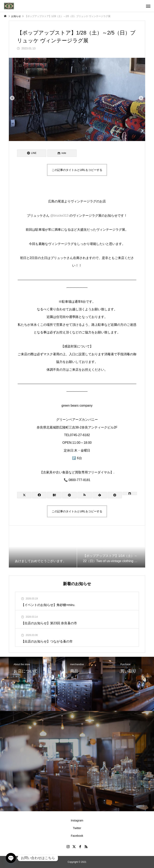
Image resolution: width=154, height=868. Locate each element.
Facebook (77, 836)
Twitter (77, 828)
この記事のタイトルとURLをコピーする (77, 170)
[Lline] (32, 153)
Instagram (77, 820)
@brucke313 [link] (59, 216)
